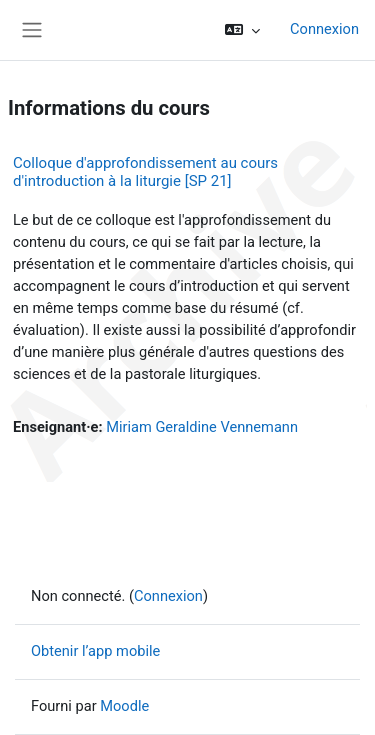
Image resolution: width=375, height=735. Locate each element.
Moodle (124, 706)
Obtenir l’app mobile (95, 651)
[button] (242, 30)
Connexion (324, 29)
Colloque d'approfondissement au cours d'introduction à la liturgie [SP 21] (145, 172)
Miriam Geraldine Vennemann (202, 427)
